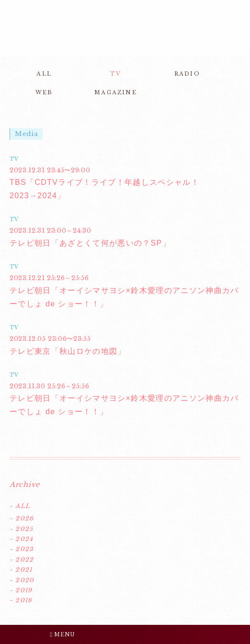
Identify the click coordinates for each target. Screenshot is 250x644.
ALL (44, 74)
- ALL (20, 506)
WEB (44, 92)
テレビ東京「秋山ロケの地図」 (68, 351)
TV (116, 74)
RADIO (187, 74)
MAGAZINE (116, 92)
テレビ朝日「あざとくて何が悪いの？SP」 (90, 243)
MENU (62, 634)
